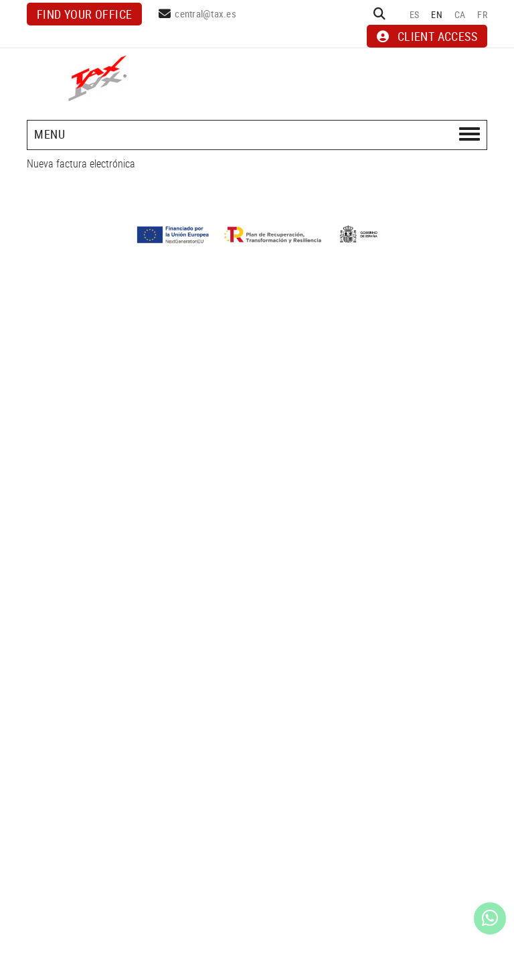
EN (437, 14)
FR (482, 14)
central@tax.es (205, 13)
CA (460, 14)
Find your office (84, 14)
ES (415, 14)
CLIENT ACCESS (427, 36)
